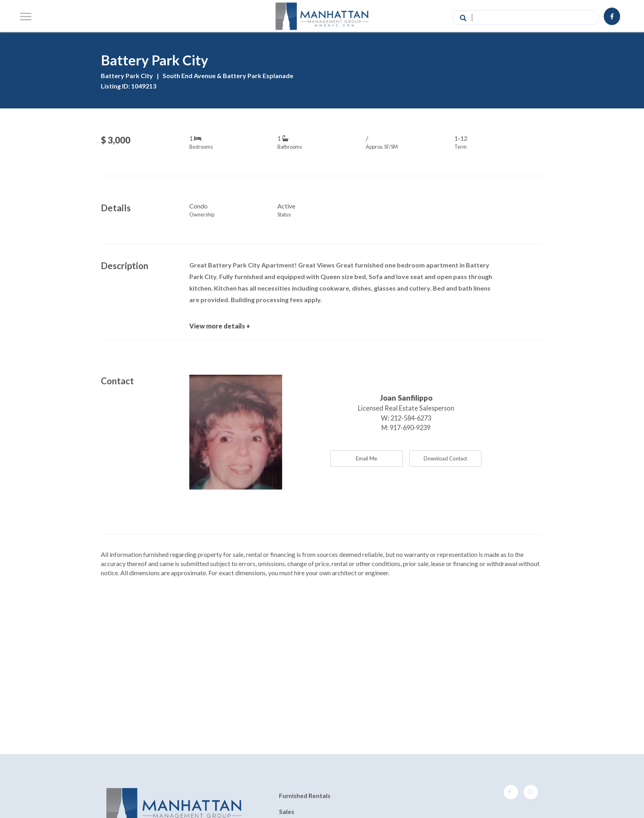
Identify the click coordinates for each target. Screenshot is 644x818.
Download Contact (445, 458)
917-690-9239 (410, 428)
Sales (287, 812)
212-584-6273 (411, 418)
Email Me (366, 458)
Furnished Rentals (305, 796)
